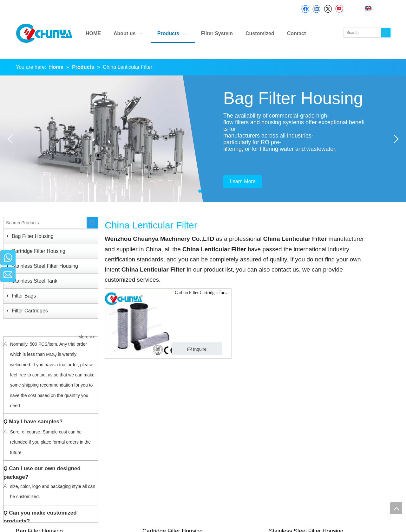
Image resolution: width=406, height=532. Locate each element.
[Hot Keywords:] (386, 33)
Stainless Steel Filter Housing (45, 266)
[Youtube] (339, 9)
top (396, 508)
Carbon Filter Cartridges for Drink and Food (200, 293)
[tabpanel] (203, 139)
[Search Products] (45, 223)
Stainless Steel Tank (35, 281)
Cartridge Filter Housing (39, 251)
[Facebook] (305, 9)
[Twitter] (328, 9)
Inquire (197, 349)
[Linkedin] (316, 9)
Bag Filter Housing (33, 236)
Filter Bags (24, 296)
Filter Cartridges (30, 311)
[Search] (362, 33)
